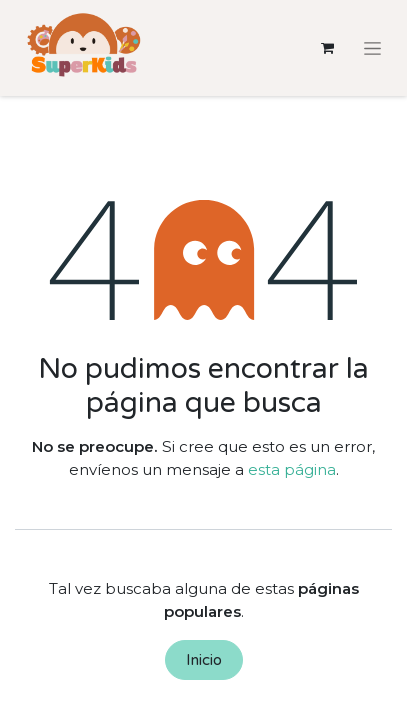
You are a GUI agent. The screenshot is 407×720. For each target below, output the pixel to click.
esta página (292, 469)
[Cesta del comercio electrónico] (327, 48)
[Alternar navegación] (372, 48)
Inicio (204, 660)
